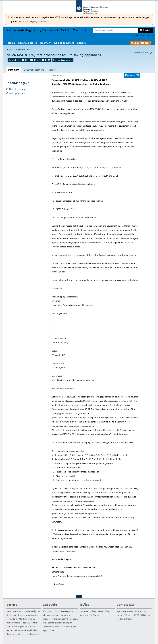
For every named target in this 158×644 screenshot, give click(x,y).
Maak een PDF (132, 75)
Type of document (64, 43)
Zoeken (147, 30)
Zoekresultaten (23, 49)
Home (11, 43)
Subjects (82, 43)
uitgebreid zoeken (144, 35)
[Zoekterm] (115, 30)
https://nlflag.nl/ (92, 615)
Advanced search (27, 43)
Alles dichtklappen (18, 89)
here (50, 623)
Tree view (45, 43)
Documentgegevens (34, 70)
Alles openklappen (18, 93)
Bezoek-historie (141, 53)
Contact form (126, 619)
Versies (52, 70)
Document (14, 70)
